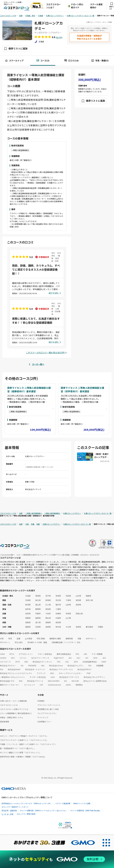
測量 (79, 638)
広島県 (58, 618)
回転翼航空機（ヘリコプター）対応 (66, 642)
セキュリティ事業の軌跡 (26, 814)
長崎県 (48, 627)
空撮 (18, 638)
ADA (43, 665)
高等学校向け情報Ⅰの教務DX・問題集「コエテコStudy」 (23, 757)
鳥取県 (28, 618)
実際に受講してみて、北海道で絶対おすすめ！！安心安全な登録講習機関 (36, 321)
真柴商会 (79, 685)
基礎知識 (69, 638)
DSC (67, 662)
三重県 (58, 609)
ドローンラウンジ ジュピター (70, 673)
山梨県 (68, 605)
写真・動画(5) (100, 61)
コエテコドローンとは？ (53, 6)
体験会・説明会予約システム (12, 717)
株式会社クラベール (35, 681)
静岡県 (38, 609)
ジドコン (23, 658)
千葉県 (68, 600)
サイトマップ (43, 717)
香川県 (38, 622)
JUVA (53, 677)
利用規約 (41, 701)
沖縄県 (100, 627)
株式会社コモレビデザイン (94, 677)
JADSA (68, 685)
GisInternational (54, 685)
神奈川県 (89, 600)
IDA (65, 681)
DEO (13, 658)
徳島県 (28, 622)
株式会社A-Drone (56, 665)
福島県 (88, 596)
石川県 (48, 605)
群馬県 (48, 600)
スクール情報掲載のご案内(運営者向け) (16, 713)
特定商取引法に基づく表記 (48, 709)
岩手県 (48, 596)
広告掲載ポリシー (45, 722)
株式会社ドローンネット (42, 662)
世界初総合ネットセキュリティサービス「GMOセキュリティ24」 (27, 804)
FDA (90, 665)
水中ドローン (91, 638)
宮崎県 (78, 627)
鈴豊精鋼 (100, 665)
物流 (10, 638)
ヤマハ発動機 (97, 654)
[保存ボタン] (16, 49)
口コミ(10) (71, 61)
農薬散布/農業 (55, 638)
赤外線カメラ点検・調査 (37, 642)
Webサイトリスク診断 (82, 804)
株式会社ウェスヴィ (76, 665)
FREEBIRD (32, 665)
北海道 (28, 596)
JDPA (76, 662)
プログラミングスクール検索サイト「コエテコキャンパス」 (24, 740)
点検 (2, 638)
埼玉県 (58, 600)
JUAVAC (3, 658)
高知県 (58, 622)
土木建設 (28, 638)
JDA (70, 658)
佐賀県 (38, 627)
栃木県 (38, 600)
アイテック (41, 673)
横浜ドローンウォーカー (10, 685)
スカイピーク (5, 662)
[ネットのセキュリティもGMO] (57, 859)
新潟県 (28, 605)
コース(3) (43, 61)
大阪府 (48, 613)
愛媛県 (48, 622)
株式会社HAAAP (14, 669)
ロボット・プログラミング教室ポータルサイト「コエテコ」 (24, 736)
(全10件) (59, 37)
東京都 (78, 600)
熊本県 (58, 627)
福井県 (58, 605)
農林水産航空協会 (64, 654)
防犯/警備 (41, 638)
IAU (22, 665)
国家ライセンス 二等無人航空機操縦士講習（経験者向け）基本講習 (29, 389)
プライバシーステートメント (49, 705)
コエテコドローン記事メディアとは (14, 709)
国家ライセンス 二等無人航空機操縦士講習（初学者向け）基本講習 (82, 389)
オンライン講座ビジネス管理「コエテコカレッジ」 (20, 752)
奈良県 (68, 613)
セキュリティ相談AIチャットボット (15, 807)
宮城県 (58, 596)
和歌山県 (79, 613)
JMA (85, 654)
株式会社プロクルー (8, 665)
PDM (89, 673)
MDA (52, 673)
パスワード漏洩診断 (63, 804)
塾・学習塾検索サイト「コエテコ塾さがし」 (18, 748)
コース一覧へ (38, 364)
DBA (26, 662)
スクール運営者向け (96, 6)
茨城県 (28, 600)
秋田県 (68, 596)
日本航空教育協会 (90, 662)
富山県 (38, 605)
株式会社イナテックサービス (61, 669)
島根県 (38, 618)
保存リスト (111, 6)
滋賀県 (28, 613)
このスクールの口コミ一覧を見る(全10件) (46, 353)
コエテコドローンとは (9, 705)
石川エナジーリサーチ (40, 658)
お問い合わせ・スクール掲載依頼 (13, 701)
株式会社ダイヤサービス (69, 677)
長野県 (78, 605)
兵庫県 (58, 613)
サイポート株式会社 (38, 677)
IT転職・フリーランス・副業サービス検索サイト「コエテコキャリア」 (28, 744)
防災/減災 (19, 642)
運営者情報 (4, 722)
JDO (104, 658)
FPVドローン (5, 642)
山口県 (68, 618)
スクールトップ (14, 61)
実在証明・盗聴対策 (9, 811)
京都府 (38, 613)
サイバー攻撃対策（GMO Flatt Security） (86, 811)
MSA (21, 681)
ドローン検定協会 (45, 654)
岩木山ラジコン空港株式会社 (95, 681)
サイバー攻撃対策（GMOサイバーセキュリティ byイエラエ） (44, 811)
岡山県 (48, 618)
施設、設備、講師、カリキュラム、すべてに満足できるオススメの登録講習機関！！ (36, 269)
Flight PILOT (59, 658)
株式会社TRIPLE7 (84, 669)
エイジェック (30, 685)
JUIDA (2, 654)
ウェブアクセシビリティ (47, 713)
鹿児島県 (89, 627)
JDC (87, 658)
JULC (78, 658)
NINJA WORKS (54, 681)
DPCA (12, 654)
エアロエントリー (26, 654)
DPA (77, 654)
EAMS (104, 662)
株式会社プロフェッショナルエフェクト (16, 673)
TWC (59, 662)
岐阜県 (28, 609)
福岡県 (28, 627)
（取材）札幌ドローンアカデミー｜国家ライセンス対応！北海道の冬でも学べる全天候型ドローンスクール (102, 456)
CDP (41, 685)
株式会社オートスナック (35, 669)
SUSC (95, 658)
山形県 (78, 596)
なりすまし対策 (7, 814)
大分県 (68, 627)
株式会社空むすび (7, 681)
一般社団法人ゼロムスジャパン (12, 677)
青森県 (38, 596)
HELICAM (75, 681)
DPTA (18, 662)
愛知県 (48, 609)
